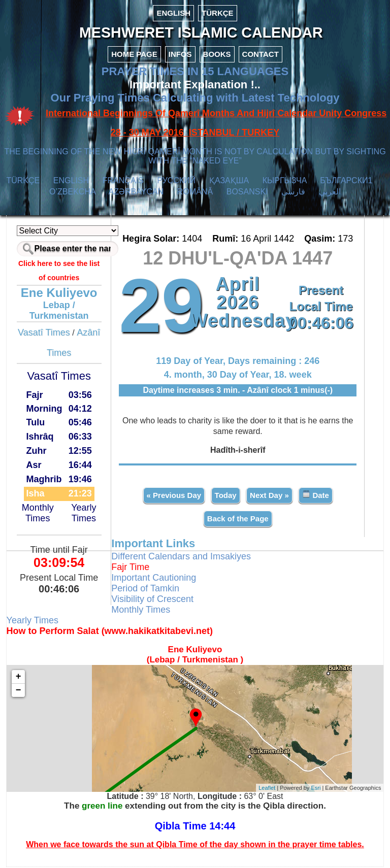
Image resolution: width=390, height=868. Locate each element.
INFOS (180, 55)
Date (316, 496)
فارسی (293, 193)
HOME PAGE (134, 55)
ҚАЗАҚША (229, 181)
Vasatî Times (44, 333)
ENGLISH (173, 13)
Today (225, 496)
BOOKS (217, 55)
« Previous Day (174, 496)
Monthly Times (38, 513)
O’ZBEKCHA (72, 193)
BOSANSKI (247, 193)
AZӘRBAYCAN (136, 193)
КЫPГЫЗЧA (285, 181)
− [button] (19, 691)
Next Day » (269, 496)
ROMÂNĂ (195, 193)
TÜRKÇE (218, 13)
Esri (315, 788)
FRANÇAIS (123, 181)
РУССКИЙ (176, 181)
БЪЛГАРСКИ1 (346, 181)
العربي (330, 193)
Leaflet (266, 788)
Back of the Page (238, 520)
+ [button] (19, 678)
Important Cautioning (154, 579)
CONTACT (261, 55)
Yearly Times (84, 513)
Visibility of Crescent (153, 600)
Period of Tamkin (146, 589)
